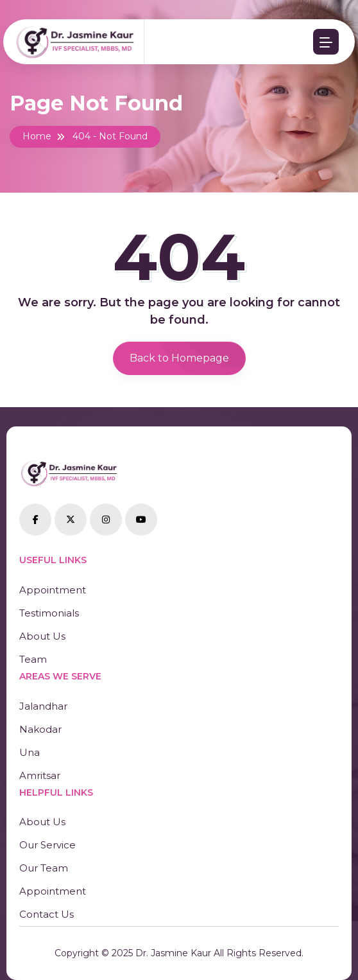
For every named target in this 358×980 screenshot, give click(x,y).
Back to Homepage (179, 358)
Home (37, 136)
